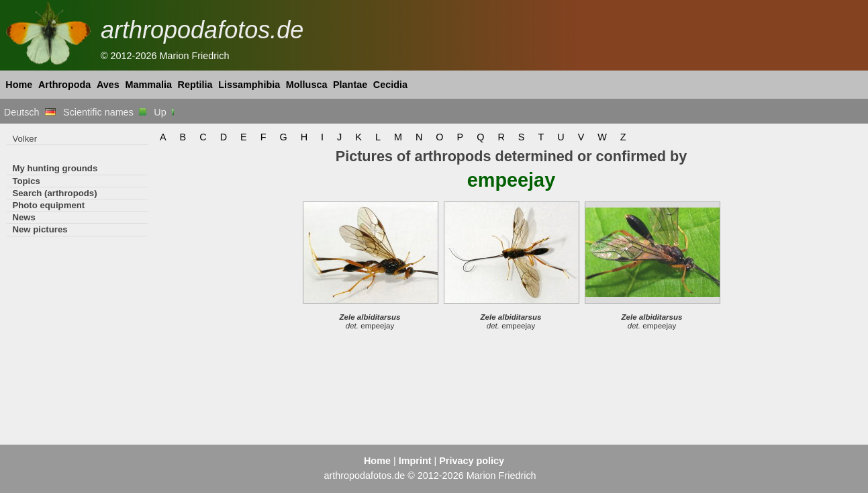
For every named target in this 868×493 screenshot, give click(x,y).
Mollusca (307, 85)
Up (165, 112)
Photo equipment (48, 205)
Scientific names (105, 112)
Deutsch (30, 112)
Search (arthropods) (54, 193)
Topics (26, 181)
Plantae (350, 85)
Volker (25, 139)
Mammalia (148, 85)
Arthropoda (64, 85)
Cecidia (390, 85)
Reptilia (195, 85)
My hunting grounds (55, 168)
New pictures (40, 229)
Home (19, 85)
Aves (108, 85)
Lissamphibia (249, 85)
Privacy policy (472, 461)
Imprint (415, 461)
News (24, 217)
